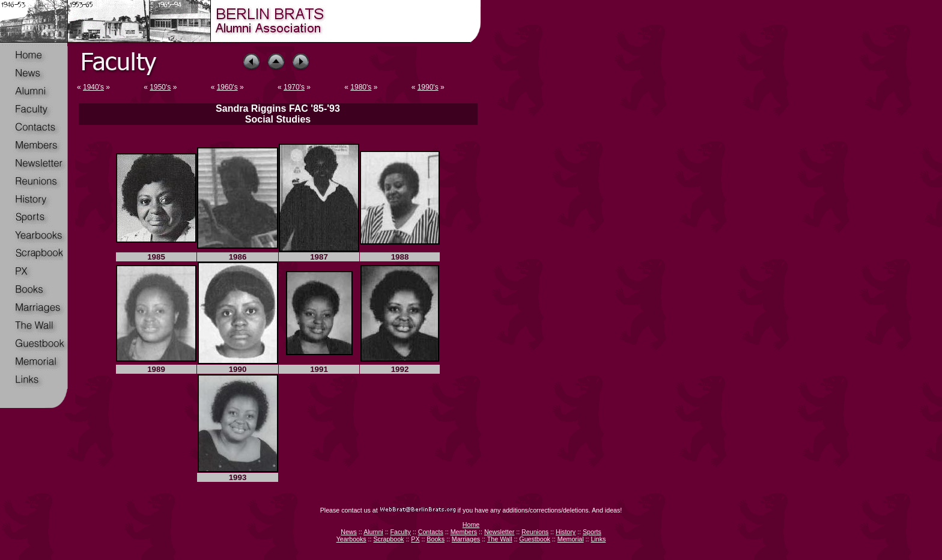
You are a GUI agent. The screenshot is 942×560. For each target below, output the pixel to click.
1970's (294, 87)
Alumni (373, 532)
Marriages (466, 539)
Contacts (431, 532)
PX (415, 539)
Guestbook (535, 539)
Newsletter (499, 532)
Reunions (535, 532)
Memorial (571, 539)
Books (436, 539)
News (349, 532)
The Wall (500, 539)
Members (464, 532)
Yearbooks (351, 539)
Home (471, 525)
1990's (428, 87)
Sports (592, 532)
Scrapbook (388, 539)
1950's (160, 87)
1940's (93, 87)
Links (598, 539)
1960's (227, 87)
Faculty (401, 532)
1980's (361, 87)
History (566, 532)
